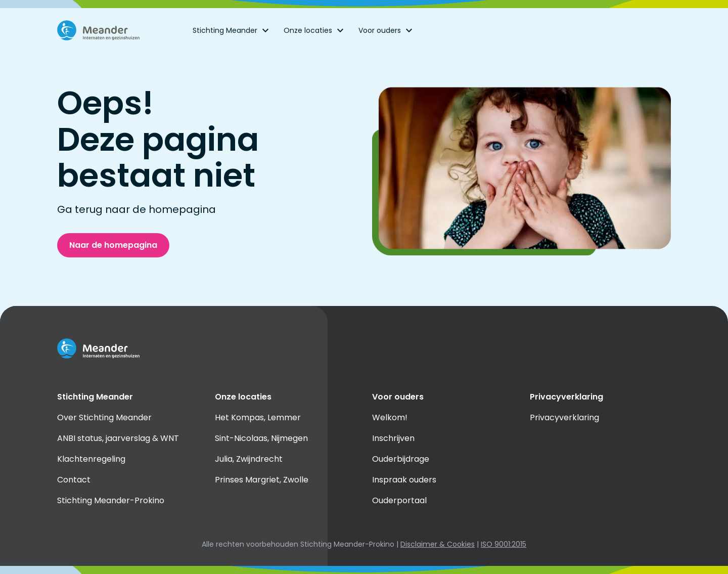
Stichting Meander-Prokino (111, 500)
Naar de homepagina (113, 245)
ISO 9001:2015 (504, 544)
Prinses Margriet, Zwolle (262, 480)
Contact (74, 480)
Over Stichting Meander (104, 417)
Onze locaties (315, 30)
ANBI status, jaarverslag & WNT (118, 438)
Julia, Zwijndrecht (249, 459)
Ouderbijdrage (401, 459)
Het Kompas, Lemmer (258, 417)
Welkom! (390, 417)
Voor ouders (387, 30)
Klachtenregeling (91, 459)
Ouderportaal (399, 500)
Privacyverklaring (564, 417)
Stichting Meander (232, 30)
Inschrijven (393, 438)
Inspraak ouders (404, 480)
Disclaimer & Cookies (438, 544)
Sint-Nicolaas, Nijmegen (261, 438)
